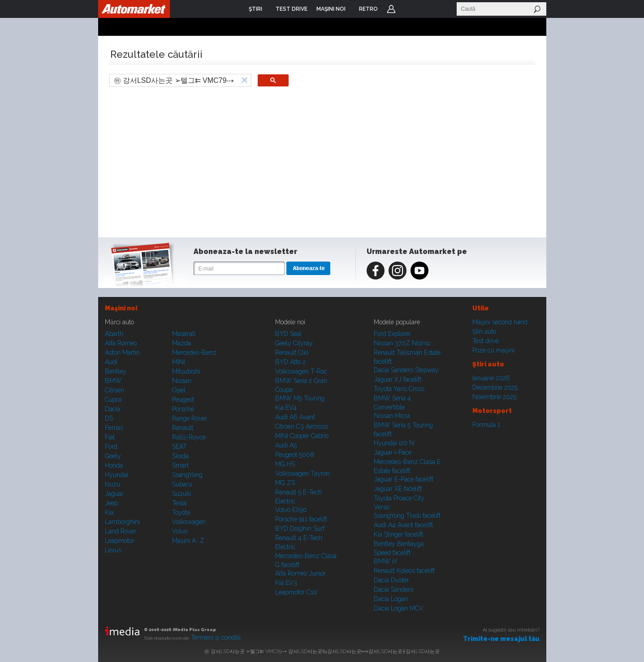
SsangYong (187, 475)
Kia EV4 (286, 408)
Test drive (486, 341)
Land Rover (121, 531)
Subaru (182, 484)
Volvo (180, 531)
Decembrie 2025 (495, 387)
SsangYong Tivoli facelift (407, 516)
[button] (245, 80)
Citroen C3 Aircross (302, 426)
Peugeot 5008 (295, 455)
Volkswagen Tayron (303, 473)
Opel (179, 390)
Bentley (116, 371)
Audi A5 (286, 445)
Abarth (114, 334)
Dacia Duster (391, 580)
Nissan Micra (392, 416)
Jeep (111, 503)
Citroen (115, 390)
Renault (183, 428)
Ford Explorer (392, 334)
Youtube (419, 271)
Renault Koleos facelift (404, 571)
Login (391, 9)
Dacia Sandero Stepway (406, 370)
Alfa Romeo (121, 343)
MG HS (285, 464)
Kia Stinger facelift (398, 534)
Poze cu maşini (493, 350)
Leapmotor (120, 541)
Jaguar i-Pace (393, 452)
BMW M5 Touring (300, 398)
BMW (113, 381)
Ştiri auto (484, 331)
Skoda (180, 456)
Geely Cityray (294, 343)
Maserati (184, 334)
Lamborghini (122, 522)
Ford (111, 447)
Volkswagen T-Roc (301, 371)
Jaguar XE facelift (398, 489)
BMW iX (386, 561)
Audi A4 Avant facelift (403, 525)
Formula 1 (486, 425)
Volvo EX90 (291, 510)
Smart (180, 465)
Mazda (182, 343)
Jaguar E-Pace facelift (404, 479)
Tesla (179, 503)
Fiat (110, 437)
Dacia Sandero (393, 589)
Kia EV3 (286, 583)
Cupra (113, 400)
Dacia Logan (391, 599)
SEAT (179, 447)
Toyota (181, 512)
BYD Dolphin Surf (300, 529)
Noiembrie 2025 (494, 397)
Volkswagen (189, 522)
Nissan (182, 381)
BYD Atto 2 (290, 362)
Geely (113, 456)
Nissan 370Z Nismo (402, 343)
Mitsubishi (186, 371)
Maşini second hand (500, 322)
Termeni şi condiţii (216, 637)
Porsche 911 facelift (301, 519)
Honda (114, 465)
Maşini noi (121, 308)
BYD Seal (288, 334)
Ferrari (114, 428)
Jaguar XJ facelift (398, 379)
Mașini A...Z (188, 541)
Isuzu (112, 484)
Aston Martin (122, 352)
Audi (111, 362)
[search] (174, 81)
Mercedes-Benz (194, 352)
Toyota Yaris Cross (399, 389)
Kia (109, 512)
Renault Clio (292, 352)
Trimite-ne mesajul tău (501, 639)
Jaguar (114, 494)
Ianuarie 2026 (491, 378)
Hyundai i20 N (394, 443)
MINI (179, 362)
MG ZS (285, 483)
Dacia (112, 409)
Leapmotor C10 (296, 592)
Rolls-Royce (189, 437)
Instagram (398, 271)
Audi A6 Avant (295, 417)
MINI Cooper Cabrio (302, 436)
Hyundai (117, 475)
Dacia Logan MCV (399, 608)
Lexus (113, 550)
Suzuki (182, 494)
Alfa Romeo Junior (300, 573)
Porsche (183, 409)
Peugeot (183, 400)
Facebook (376, 271)
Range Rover (190, 418)
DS (109, 418)
